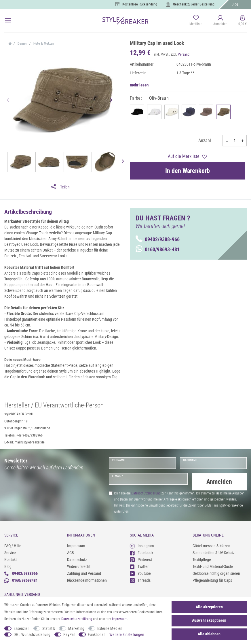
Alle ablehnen (209, 634)
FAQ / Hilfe (13, 546)
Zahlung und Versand (84, 573)
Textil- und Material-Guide (213, 566)
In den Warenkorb (188, 171)
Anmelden (219, 482)
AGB (71, 553)
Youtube (140, 574)
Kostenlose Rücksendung (140, 4)
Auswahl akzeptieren (209, 620)
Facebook (141, 553)
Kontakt (11, 560)
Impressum (76, 546)
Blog (235, 4)
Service (10, 553)
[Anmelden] (220, 21)
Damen (22, 44)
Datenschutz (77, 560)
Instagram (142, 546)
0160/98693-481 (158, 249)
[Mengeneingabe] (235, 141)
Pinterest (141, 560)
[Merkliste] (196, 21)
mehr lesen (139, 85)
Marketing (76, 628)
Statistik (49, 628)
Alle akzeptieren (209, 607)
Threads (140, 580)
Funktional (96, 634)
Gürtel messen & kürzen (211, 546)
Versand (184, 54)
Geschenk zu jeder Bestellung (194, 4)
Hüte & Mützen (43, 44)
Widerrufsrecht (79, 566)
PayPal (69, 634)
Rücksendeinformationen (87, 580)
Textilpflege (202, 560)
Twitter (139, 567)
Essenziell (21, 628)
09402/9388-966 (158, 239)
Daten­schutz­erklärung (77, 619)
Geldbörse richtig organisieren (216, 573)
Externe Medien (110, 628)
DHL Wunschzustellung (32, 634)
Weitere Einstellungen (127, 634)
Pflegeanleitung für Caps (212, 580)
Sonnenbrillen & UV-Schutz (214, 553)
